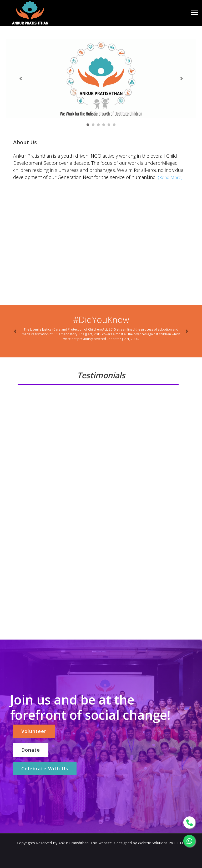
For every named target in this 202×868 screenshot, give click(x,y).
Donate (31, 750)
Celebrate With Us (45, 769)
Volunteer (34, 731)
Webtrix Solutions (153, 843)
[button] (21, 79)
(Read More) (170, 177)
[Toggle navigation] (195, 13)
